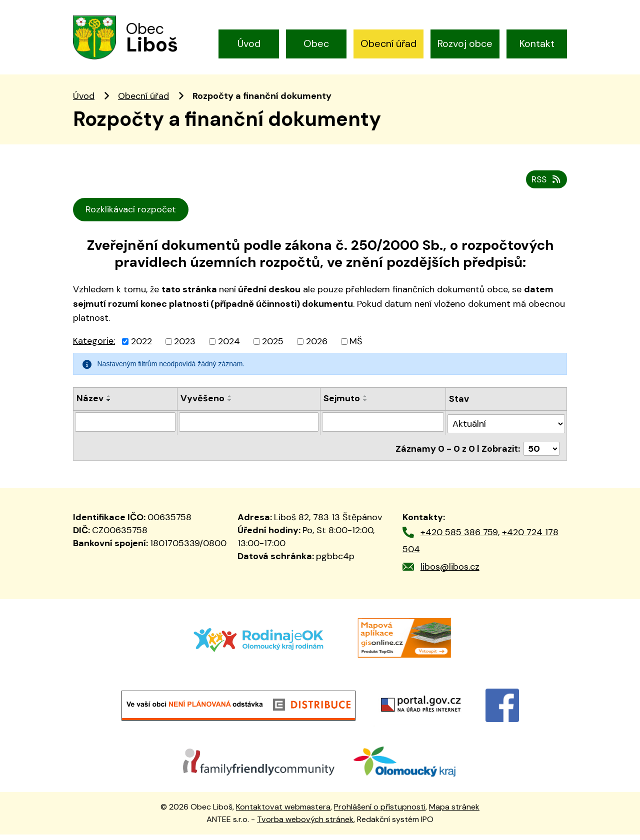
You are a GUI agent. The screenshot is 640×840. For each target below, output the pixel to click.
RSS (546, 189)
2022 (141, 351)
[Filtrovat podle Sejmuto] (384, 431)
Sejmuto (342, 408)
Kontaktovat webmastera (283, 813)
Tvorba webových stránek (305, 825)
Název (90, 408)
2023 (185, 351)
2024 (229, 351)
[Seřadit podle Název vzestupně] (109, 406)
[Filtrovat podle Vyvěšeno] (249, 431)
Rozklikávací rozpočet (132, 219)
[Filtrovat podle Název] (125, 431)
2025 (273, 351)
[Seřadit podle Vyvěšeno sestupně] (230, 410)
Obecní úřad (388, 43)
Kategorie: (94, 351)
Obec (316, 43)
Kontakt (537, 43)
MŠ (356, 351)
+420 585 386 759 (459, 538)
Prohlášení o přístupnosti (380, 813)
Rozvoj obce (465, 43)
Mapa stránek (454, 813)
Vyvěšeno (202, 408)
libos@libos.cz (450, 572)
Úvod (249, 43)
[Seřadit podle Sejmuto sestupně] (366, 410)
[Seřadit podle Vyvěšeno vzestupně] (230, 406)
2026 (317, 351)
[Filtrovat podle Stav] (507, 431)
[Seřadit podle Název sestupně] (109, 410)
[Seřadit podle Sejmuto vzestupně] (366, 406)
